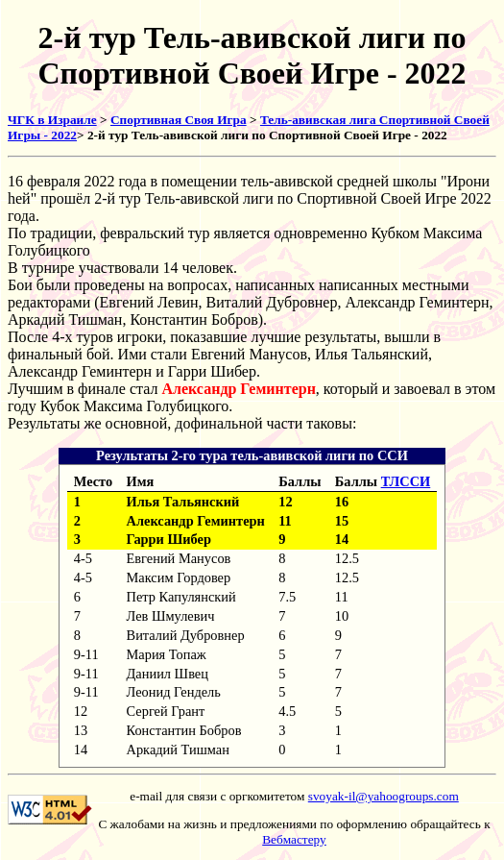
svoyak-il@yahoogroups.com (384, 796)
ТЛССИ (406, 481)
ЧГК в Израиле (52, 120)
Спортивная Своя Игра (179, 120)
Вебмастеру (294, 839)
